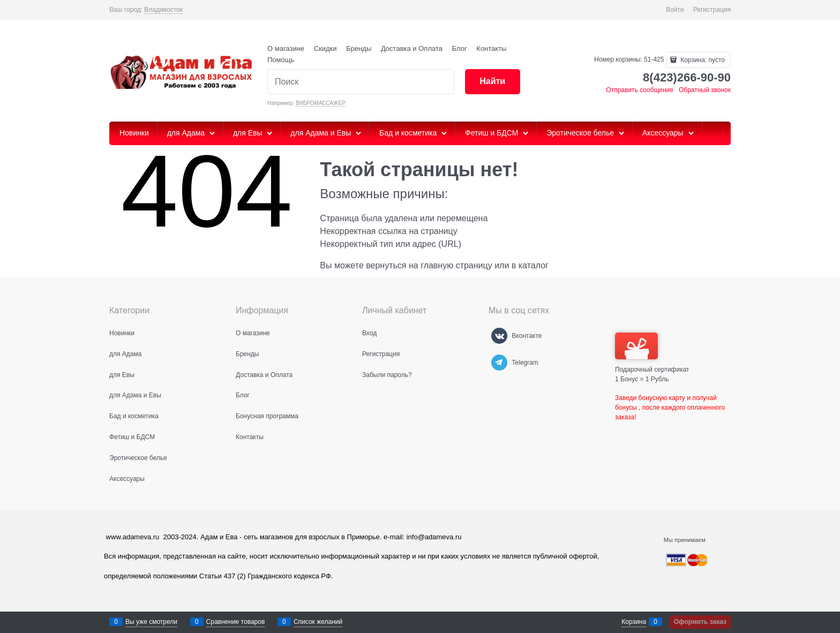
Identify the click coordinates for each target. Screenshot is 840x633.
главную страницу (456, 265)
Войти (675, 10)
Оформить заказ (700, 622)
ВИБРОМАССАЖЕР (321, 103)
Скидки (325, 48)
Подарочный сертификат (652, 353)
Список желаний (318, 622)
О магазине (286, 48)
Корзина (634, 622)
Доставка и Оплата (412, 48)
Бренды (359, 48)
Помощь (281, 60)
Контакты (491, 48)
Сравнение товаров (236, 622)
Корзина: (702, 60)
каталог (534, 265)
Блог (460, 48)
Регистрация (712, 10)
